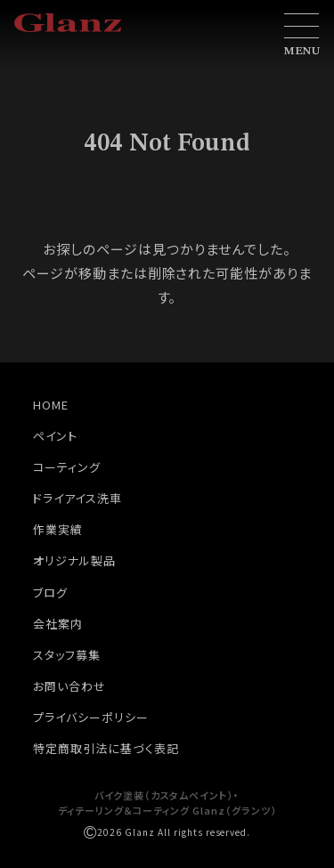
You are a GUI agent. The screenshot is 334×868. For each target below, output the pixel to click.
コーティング (67, 467)
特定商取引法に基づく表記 (106, 748)
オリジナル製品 (74, 560)
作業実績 (58, 529)
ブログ (50, 592)
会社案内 (58, 624)
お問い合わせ (69, 686)
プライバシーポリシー (91, 717)
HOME (51, 405)
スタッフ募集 (67, 655)
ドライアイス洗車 (77, 498)
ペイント (55, 436)
